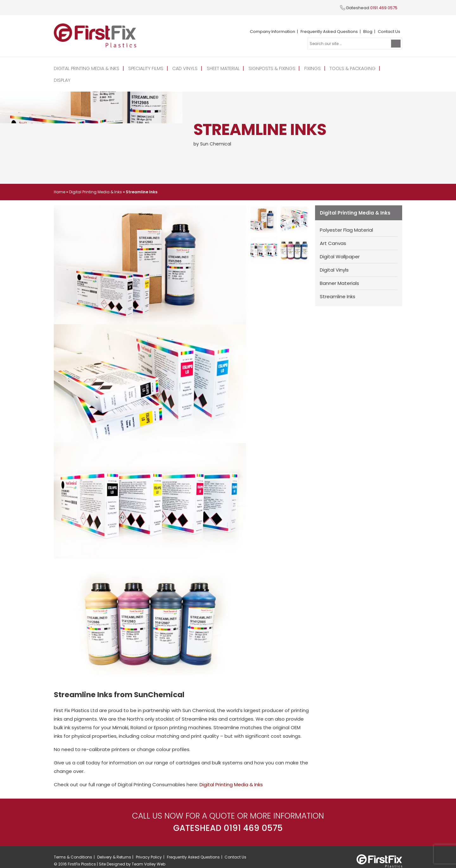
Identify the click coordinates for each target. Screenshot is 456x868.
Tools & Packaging (347, 68)
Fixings (307, 68)
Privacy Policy (149, 845)
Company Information (272, 32)
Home (60, 180)
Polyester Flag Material (346, 218)
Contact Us (389, 32)
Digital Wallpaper (340, 244)
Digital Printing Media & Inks (86, 68)
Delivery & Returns (114, 845)
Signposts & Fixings (268, 68)
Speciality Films (145, 68)
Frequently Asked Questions (329, 32)
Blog (368, 32)
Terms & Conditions (73, 845)
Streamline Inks (338, 284)
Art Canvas (333, 231)
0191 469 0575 (384, 8)
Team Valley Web (149, 852)
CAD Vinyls (183, 68)
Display (387, 68)
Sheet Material (220, 68)
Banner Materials (339, 271)
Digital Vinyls (334, 258)
